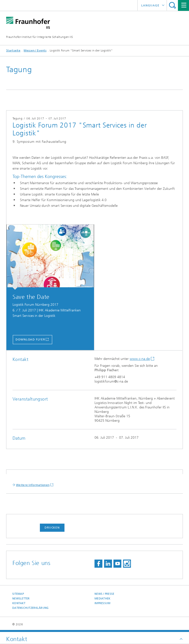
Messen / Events (35, 50)
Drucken (52, 528)
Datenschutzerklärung (31, 608)
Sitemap (18, 594)
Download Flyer (30, 339)
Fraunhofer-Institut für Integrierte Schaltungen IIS (39, 37)
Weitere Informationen (33, 485)
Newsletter (21, 599)
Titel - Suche (172, 5)
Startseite (13, 50)
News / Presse (104, 594)
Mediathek (102, 599)
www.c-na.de (140, 359)
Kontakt (19, 603)
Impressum (102, 603)
